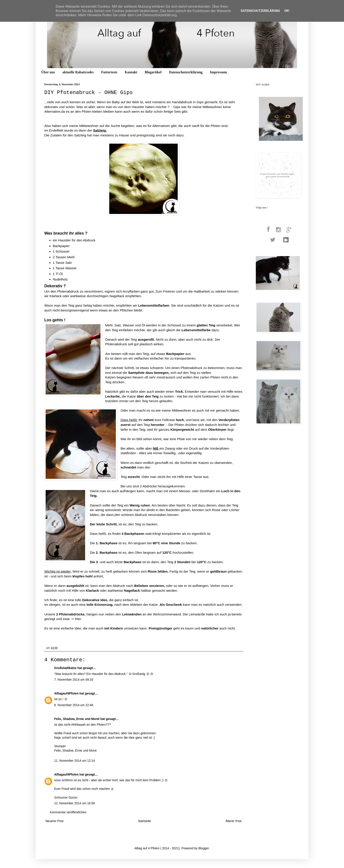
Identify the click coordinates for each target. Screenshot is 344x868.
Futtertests (109, 72)
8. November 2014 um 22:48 (74, 705)
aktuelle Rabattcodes (78, 72)
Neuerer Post (54, 821)
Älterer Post (234, 821)
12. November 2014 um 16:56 (74, 803)
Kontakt (131, 72)
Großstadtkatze (65, 668)
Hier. (79, 619)
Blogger (203, 848)
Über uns (48, 72)
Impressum (218, 72)
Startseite (144, 821)
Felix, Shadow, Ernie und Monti (77, 719)
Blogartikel (153, 72)
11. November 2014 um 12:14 (74, 761)
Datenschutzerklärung (186, 72)
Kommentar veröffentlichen (68, 812)
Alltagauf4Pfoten (66, 693)
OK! (287, 11)
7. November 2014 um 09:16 (74, 680)
